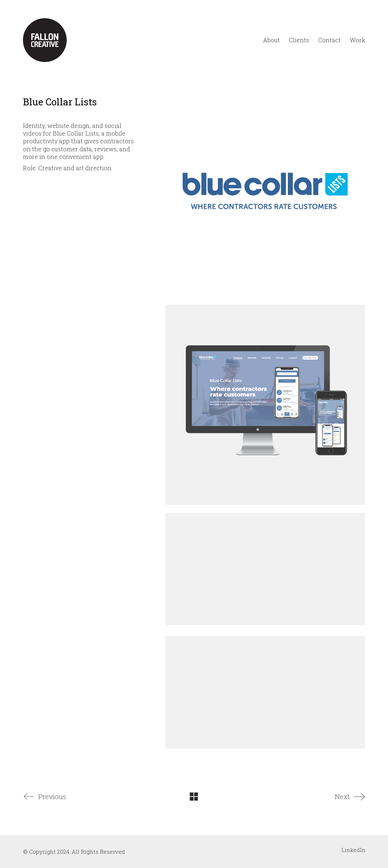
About (271, 40)
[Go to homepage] (45, 40)
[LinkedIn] (353, 850)
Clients (299, 40)
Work (358, 40)
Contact (329, 40)
